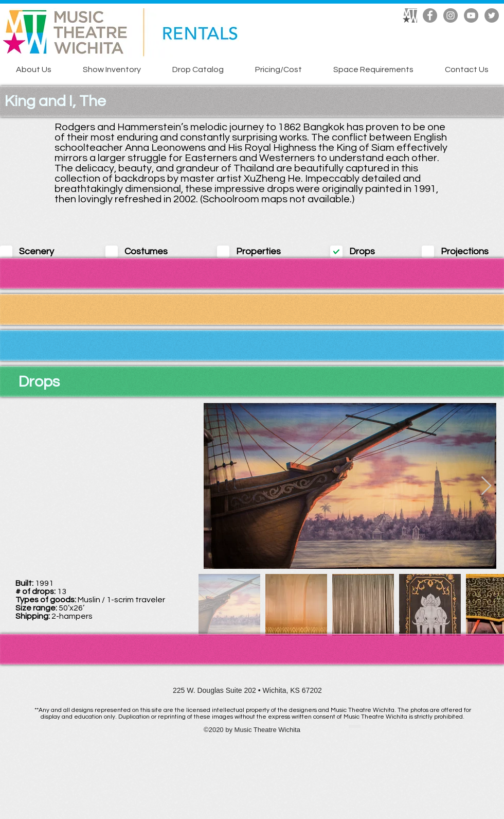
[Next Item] (486, 486)
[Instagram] (451, 15)
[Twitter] (492, 15)
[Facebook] (430, 15)
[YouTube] (471, 15)
